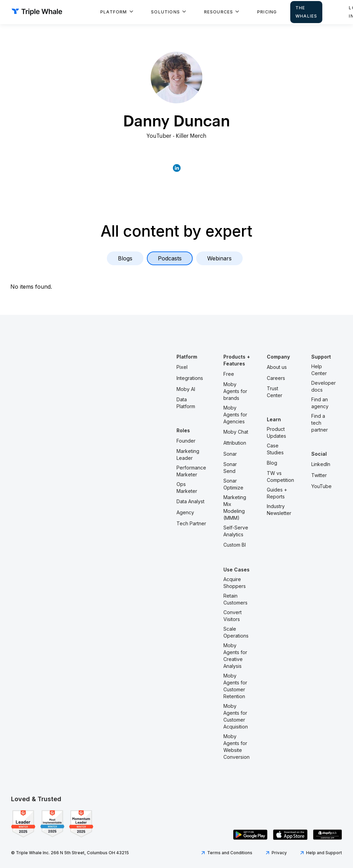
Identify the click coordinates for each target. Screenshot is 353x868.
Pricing (267, 12)
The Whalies (306, 12)
